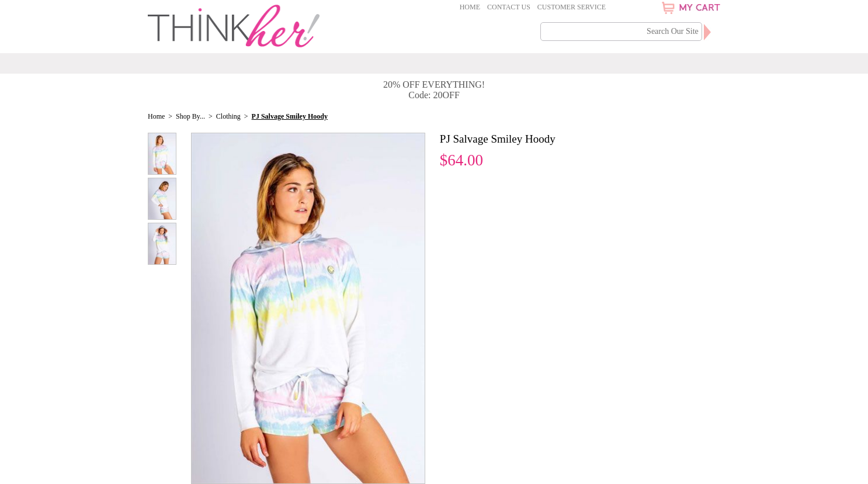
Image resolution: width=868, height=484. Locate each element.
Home (470, 7)
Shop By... (190, 116)
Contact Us (509, 7)
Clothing (228, 116)
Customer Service (572, 7)
